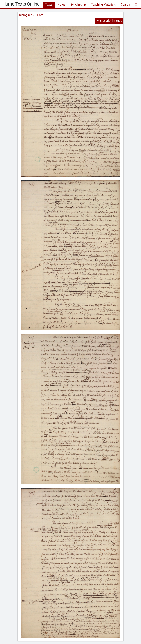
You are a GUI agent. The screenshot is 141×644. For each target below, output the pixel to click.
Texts (49, 5)
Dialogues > (27, 15)
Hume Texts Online (21, 4)
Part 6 (41, 15)
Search (125, 5)
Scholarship (78, 5)
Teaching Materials (103, 5)
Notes (61, 5)
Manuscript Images (109, 21)
